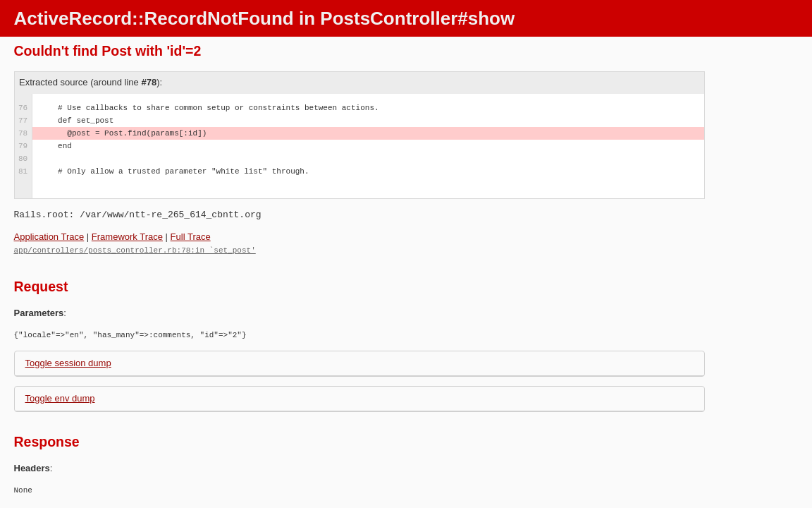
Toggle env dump (60, 398)
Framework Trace (127, 237)
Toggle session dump (68, 362)
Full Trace (191, 237)
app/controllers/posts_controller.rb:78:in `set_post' (135, 249)
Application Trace (49, 237)
